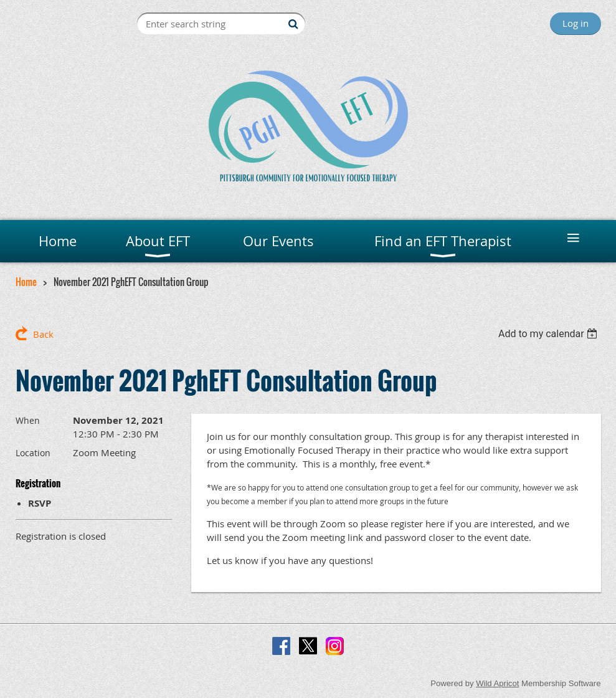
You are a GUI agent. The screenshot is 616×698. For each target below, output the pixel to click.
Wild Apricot (497, 683)
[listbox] (550, 334)
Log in (576, 23)
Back (43, 334)
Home (26, 282)
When (28, 420)
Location (33, 453)
